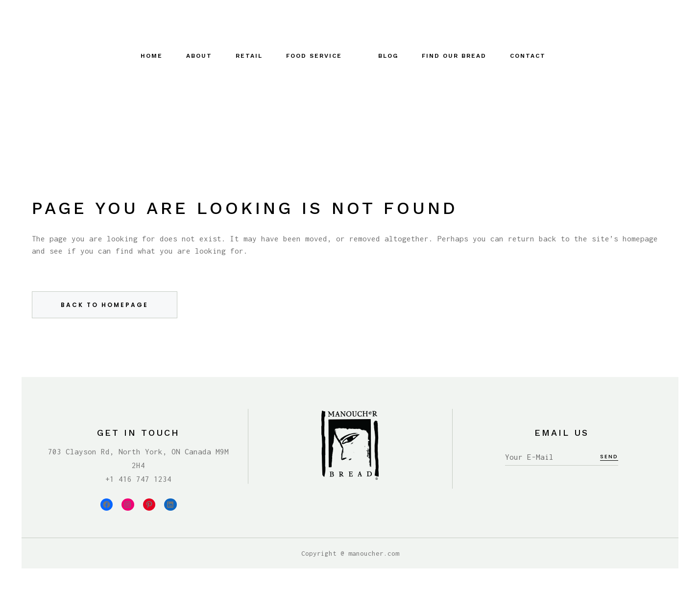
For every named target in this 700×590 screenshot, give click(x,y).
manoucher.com (374, 553)
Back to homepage (105, 305)
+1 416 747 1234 (138, 479)
